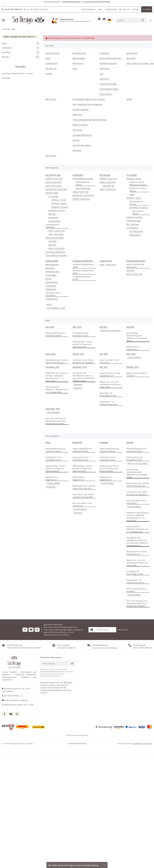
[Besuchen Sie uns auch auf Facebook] (25, 630)
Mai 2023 (130, 327)
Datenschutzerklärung (53, 630)
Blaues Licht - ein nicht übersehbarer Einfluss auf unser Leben (110, 384)
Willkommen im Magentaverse (133, 348)
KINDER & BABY (52, 193)
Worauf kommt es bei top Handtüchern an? (110, 374)
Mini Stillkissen (133, 224)
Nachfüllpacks (132, 228)
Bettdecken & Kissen (57, 211)
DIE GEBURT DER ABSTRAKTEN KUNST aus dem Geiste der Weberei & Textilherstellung (83, 377)
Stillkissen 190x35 (134, 179)
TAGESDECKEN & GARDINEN (52, 226)
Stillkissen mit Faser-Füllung (138, 190)
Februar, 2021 (78, 354)
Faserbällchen (135, 235)
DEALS (49, 304)
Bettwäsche (53, 218)
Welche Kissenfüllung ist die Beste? (137, 374)
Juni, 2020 (104, 354)
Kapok (132, 194)
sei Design (6, 78)
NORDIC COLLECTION (81, 199)
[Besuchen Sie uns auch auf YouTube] (31, 630)
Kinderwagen (51, 275)
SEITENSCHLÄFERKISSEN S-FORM (84, 266)
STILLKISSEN (54, 196)
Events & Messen (89, 9)
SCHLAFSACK (51, 286)
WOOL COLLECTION (54, 186)
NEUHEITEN (77, 443)
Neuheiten (78, 388)
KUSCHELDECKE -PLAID (56, 308)
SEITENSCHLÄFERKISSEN (55, 252)
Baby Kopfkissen (52, 265)
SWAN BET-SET (109, 186)
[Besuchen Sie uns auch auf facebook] (4, 714)
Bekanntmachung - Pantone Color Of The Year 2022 (57, 361)
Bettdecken (50, 268)
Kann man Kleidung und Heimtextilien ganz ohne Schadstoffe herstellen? (56, 421)
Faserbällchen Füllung (138, 208)
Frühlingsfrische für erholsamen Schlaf (81, 334)
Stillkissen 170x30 (59, 200)
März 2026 (77, 327)
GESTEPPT (53, 241)
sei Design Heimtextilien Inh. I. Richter (18, 73)
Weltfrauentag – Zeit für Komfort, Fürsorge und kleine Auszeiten (82, 344)
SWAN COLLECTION (54, 182)
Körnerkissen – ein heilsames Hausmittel (108, 403)
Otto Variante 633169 (138, 212)
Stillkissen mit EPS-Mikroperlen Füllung (138, 184)
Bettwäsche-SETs (52, 272)
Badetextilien (51, 289)
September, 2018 (53, 409)
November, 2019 (52, 367)
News (100, 9)
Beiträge (130, 443)
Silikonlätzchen (52, 299)
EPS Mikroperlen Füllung (136, 203)
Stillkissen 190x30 (59, 203)
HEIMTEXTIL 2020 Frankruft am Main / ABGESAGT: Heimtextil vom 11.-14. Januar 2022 (57, 377)
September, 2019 (80, 367)
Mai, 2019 (104, 367)
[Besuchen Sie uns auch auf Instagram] (37, 630)
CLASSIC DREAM (134, 357)
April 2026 (50, 327)
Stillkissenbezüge (134, 221)
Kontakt (136, 9)
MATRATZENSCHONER (55, 238)
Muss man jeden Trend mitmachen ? (109, 361)
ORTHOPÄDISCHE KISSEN (83, 179)
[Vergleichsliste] (103, 20)
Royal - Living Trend (57, 231)
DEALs (48, 443)
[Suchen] (129, 20)
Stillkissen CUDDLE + (135, 217)
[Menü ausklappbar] (3, 20)
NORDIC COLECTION (54, 179)
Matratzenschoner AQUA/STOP (53, 294)
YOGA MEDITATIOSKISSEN (56, 255)
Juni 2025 (103, 327)
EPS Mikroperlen (136, 231)
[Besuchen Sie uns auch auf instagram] (17, 714)
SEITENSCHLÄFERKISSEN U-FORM (84, 272)
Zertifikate (104, 443)
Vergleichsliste (111, 9)
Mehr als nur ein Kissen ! (111, 330)
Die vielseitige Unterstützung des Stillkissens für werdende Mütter (137, 337)
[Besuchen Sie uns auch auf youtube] (11, 714)
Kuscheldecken (55, 221)
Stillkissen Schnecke (60, 207)
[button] (4, 3)
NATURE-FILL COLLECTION (56, 189)
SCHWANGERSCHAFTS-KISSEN (82, 278)
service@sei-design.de (19, 700)
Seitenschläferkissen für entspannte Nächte (55, 334)
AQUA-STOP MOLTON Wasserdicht (135, 266)
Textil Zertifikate (53, 412)
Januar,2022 (50, 354)
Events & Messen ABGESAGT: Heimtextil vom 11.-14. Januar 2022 (57, 389)
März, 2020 (131, 354)
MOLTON (52, 245)
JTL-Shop (129, 744)
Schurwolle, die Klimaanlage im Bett (108, 394)
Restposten (78, 384)
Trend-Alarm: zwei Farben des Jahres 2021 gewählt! (83, 361)
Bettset (48, 279)
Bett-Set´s (52, 214)
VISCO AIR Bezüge (83, 188)
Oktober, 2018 (132, 367)
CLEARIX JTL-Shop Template (143, 744)
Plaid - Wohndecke (56, 234)
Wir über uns (125, 9)
